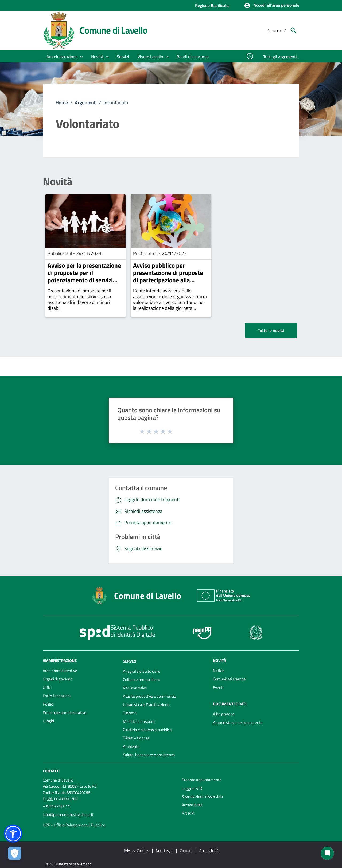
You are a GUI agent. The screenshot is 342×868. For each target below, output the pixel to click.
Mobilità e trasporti (139, 721)
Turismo (130, 713)
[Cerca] (293, 30)
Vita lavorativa (135, 688)
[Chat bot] (327, 853)
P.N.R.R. (188, 813)
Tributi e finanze (136, 738)
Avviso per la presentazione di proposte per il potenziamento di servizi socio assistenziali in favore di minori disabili (84, 280)
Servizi (130, 661)
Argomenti (86, 103)
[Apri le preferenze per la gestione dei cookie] (15, 853)
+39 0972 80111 (56, 806)
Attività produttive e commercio (149, 696)
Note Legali (164, 851)
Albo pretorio (224, 714)
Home (62, 103)
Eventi (218, 687)
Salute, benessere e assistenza (149, 755)
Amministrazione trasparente (238, 722)
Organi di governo (58, 679)
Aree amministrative (60, 671)
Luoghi (48, 721)
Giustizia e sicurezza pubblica (147, 730)
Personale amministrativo (65, 713)
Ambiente (131, 746)
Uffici (47, 687)
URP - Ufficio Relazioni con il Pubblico (74, 825)
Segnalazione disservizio (202, 797)
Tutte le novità (271, 330)
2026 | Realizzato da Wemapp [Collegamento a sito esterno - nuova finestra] (68, 864)
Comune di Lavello (114, 30)
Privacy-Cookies (136, 851)
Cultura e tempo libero (141, 679)
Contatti (51, 771)
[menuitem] (193, 57)
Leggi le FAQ (192, 788)
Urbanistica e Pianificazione (146, 705)
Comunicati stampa (229, 679)
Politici (48, 704)
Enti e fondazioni (57, 696)
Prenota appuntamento (202, 780)
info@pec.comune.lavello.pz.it (68, 815)
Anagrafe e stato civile (142, 671)
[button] (272, 6)
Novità (58, 182)
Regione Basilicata (212, 5)
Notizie (219, 671)
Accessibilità (192, 805)
